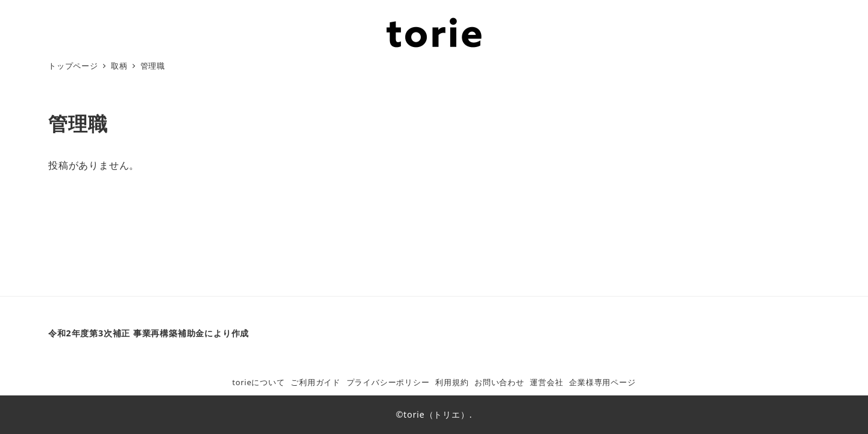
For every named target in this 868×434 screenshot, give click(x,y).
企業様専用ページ (602, 382)
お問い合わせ (499, 382)
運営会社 (546, 382)
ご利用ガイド (316, 382)
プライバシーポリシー (388, 382)
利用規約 (452, 382)
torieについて (258, 382)
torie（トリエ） (436, 414)
